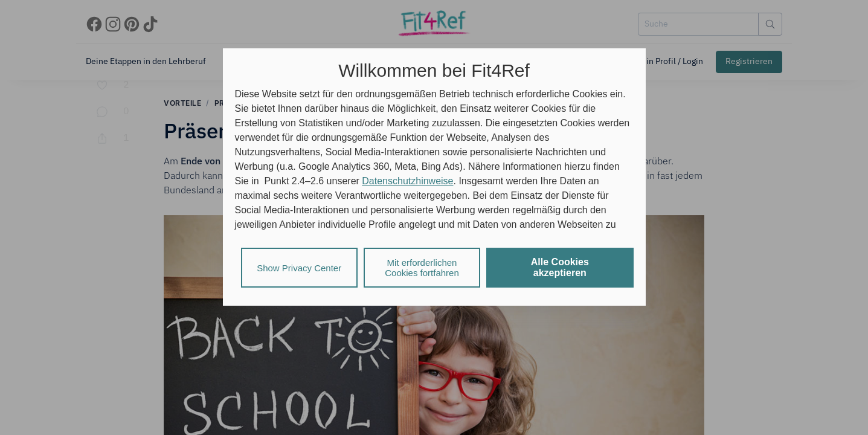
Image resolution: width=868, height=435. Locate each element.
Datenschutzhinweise (407, 181)
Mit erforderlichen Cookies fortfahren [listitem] (422, 268)
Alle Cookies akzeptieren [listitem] (560, 267)
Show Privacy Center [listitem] (299, 268)
